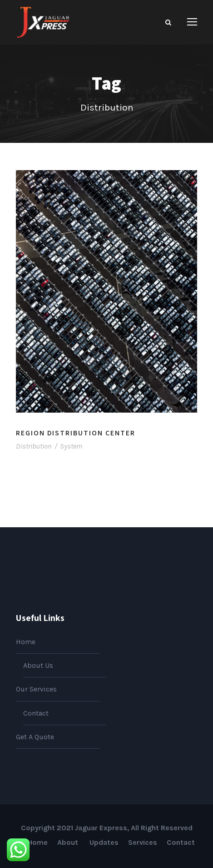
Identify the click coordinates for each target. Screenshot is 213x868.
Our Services (36, 689)
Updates (104, 842)
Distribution (34, 446)
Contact (36, 713)
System (71, 446)
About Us (38, 665)
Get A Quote (35, 737)
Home (26, 642)
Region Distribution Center (76, 433)
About (69, 842)
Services (143, 842)
